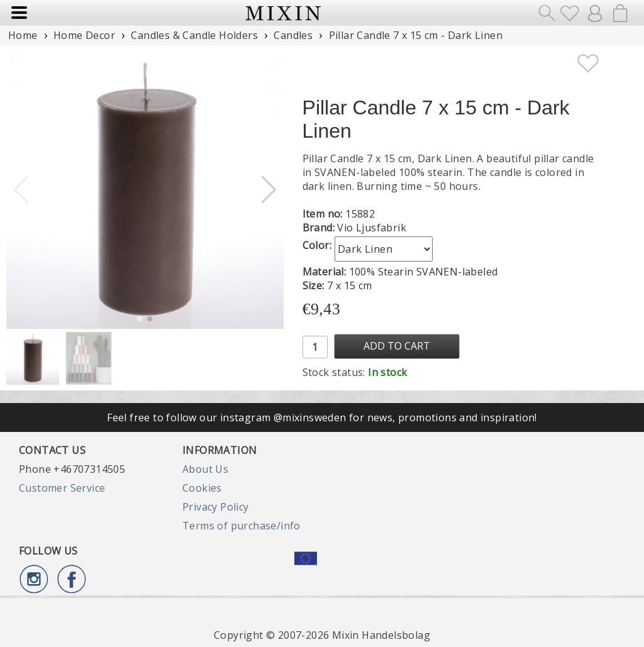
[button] (269, 190)
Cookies (202, 488)
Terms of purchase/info (241, 526)
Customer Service (62, 488)
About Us (205, 469)
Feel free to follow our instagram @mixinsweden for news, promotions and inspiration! (322, 418)
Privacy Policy (216, 507)
